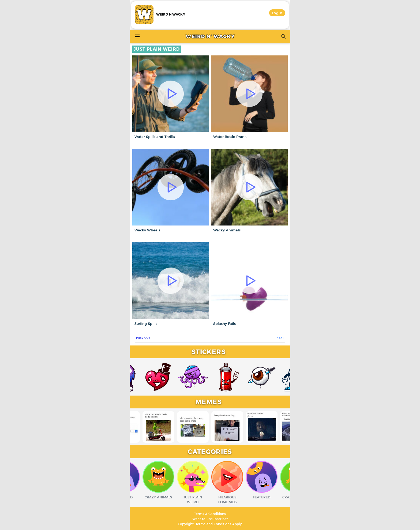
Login (277, 13)
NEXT (280, 338)
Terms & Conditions (210, 514)
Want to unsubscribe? (210, 519)
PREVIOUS (143, 338)
